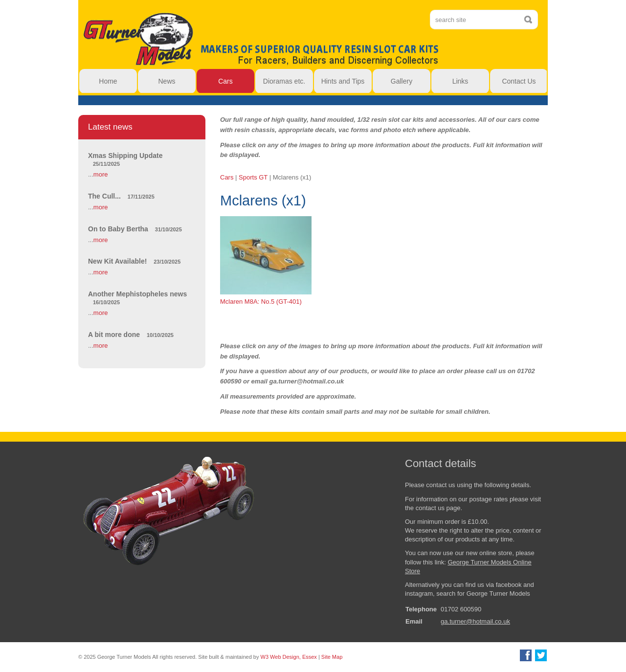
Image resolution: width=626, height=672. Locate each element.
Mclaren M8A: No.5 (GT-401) (266, 261)
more (101, 174)
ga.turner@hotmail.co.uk (475, 621)
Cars (227, 177)
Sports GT (253, 177)
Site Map (332, 657)
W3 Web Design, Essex (289, 657)
